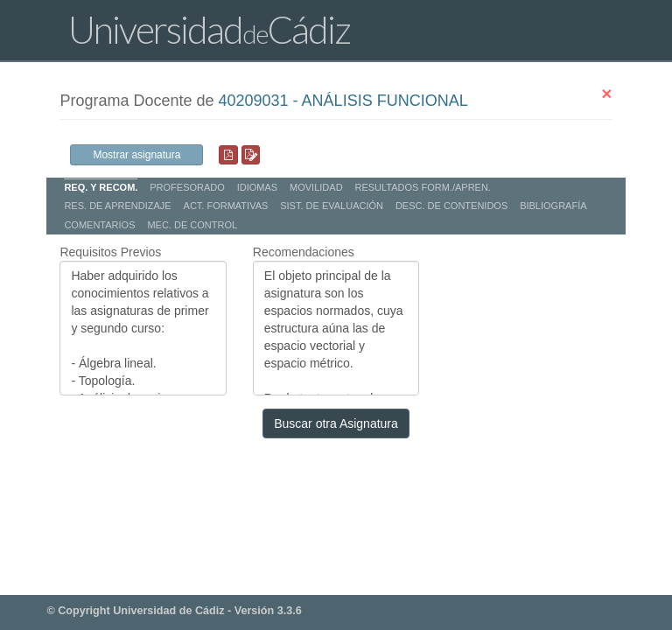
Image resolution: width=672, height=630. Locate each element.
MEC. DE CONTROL (192, 225)
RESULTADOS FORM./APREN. (422, 187)
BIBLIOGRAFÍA (553, 206)
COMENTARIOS (99, 225)
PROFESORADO (187, 187)
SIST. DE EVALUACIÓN (332, 206)
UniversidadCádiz (209, 29)
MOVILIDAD (316, 187)
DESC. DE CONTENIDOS (451, 206)
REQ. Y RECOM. (101, 187)
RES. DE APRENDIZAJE (117, 206)
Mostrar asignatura (136, 155)
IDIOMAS (257, 187)
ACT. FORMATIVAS (226, 206)
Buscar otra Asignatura (336, 423)
